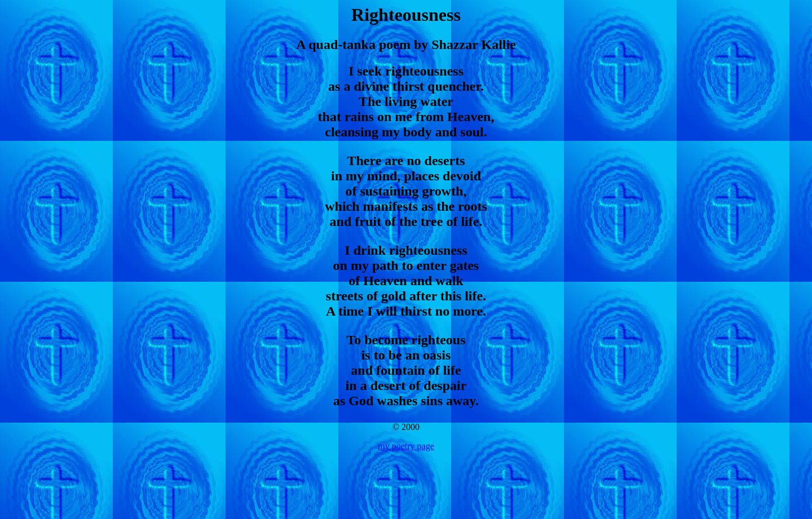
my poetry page (406, 446)
